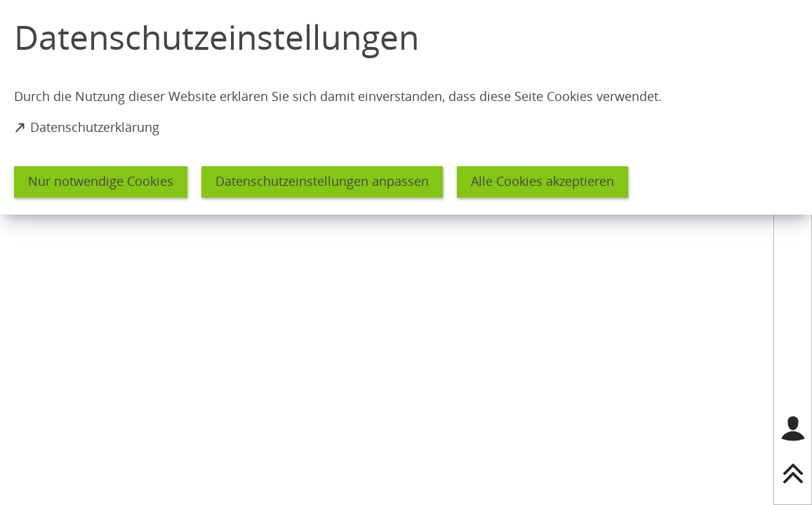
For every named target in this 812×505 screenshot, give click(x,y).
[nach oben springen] (793, 473)
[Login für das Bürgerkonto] (793, 429)
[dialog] (406, 107)
